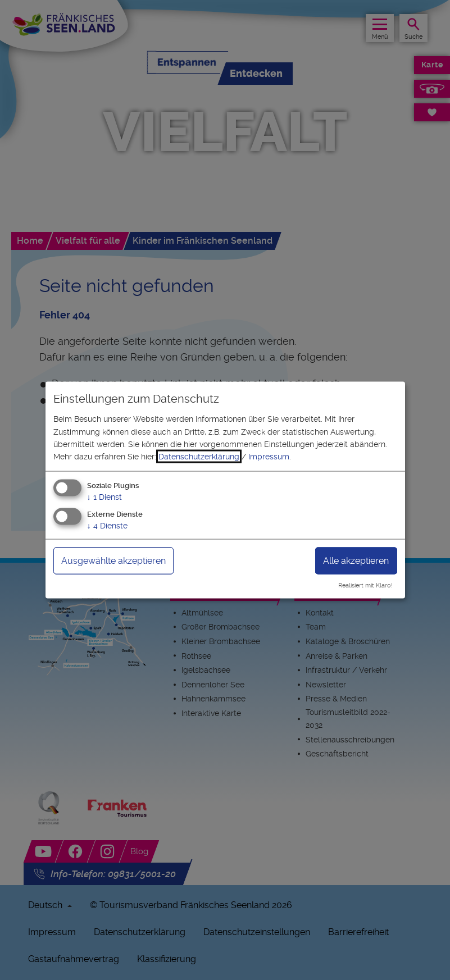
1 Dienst (104, 496)
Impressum (269, 457)
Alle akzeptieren (356, 560)
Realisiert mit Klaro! (365, 585)
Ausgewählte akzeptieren (113, 560)
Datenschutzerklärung (199, 457)
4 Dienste (107, 525)
